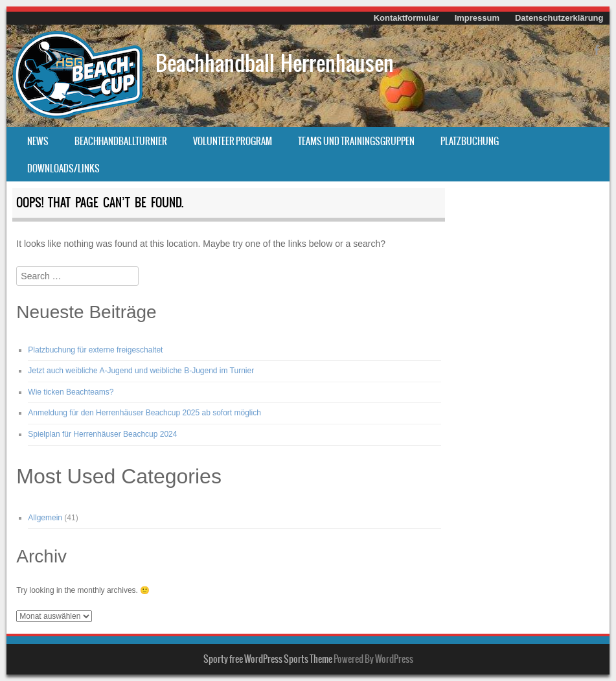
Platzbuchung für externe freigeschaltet (95, 350)
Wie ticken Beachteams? (71, 392)
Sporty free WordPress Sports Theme (268, 659)
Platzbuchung (470, 141)
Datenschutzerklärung (559, 18)
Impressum (477, 18)
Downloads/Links (63, 168)
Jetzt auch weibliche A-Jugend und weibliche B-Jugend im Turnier (141, 371)
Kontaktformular (406, 18)
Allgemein (45, 518)
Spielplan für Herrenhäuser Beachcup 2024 (102, 434)
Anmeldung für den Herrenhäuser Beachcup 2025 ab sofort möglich (144, 413)
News (38, 141)
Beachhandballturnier (121, 141)
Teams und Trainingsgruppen (356, 141)
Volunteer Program (233, 141)
